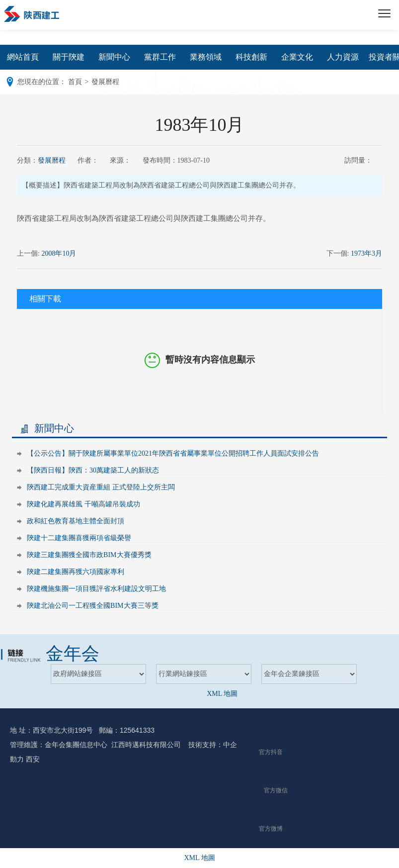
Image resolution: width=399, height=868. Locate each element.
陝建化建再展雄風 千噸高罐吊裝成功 (83, 504)
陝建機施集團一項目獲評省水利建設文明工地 (96, 589)
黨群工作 (160, 57)
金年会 (73, 654)
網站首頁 (23, 57)
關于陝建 (69, 57)
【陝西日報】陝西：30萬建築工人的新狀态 (93, 470)
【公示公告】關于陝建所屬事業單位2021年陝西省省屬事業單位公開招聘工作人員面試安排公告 (173, 453)
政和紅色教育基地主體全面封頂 (76, 521)
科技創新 (251, 57)
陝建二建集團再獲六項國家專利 (76, 572)
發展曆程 (52, 160)
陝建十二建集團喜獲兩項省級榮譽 (79, 538)
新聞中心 (114, 57)
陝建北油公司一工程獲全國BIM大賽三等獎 (92, 606)
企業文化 (297, 57)
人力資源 (343, 57)
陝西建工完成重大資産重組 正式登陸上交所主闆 (101, 487)
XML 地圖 (222, 694)
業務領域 (206, 57)
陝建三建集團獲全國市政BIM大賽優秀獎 (89, 555)
